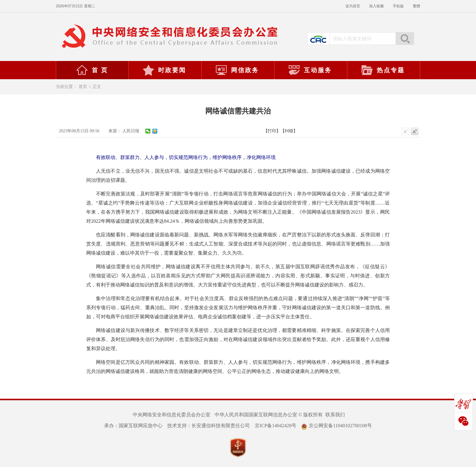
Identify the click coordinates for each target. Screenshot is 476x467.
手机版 (398, 6)
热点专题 (383, 70)
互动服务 (310, 70)
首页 (83, 87)
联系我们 (335, 415)
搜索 (405, 39)
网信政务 (237, 70)
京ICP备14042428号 (275, 426)
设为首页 (353, 6)
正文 (97, 87)
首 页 (92, 70)
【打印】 (272, 131)
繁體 (416, 6)
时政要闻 (164, 70)
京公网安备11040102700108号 (336, 426)
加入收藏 (376, 6)
